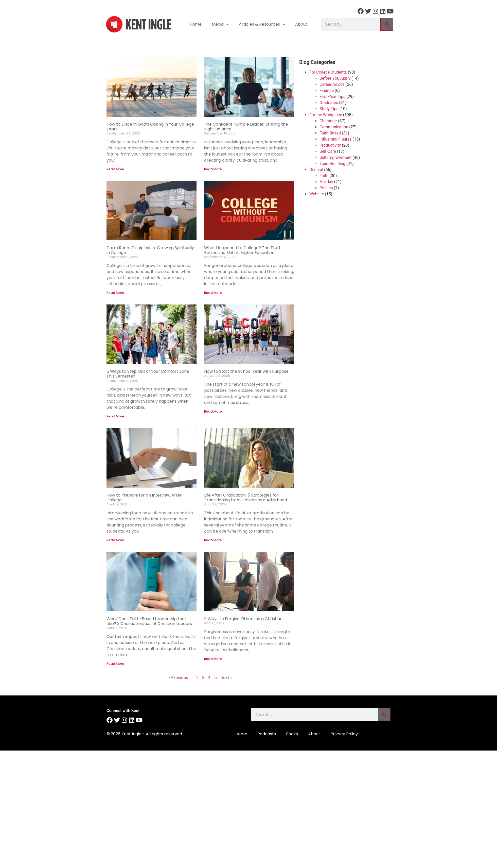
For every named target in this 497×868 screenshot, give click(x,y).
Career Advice (332, 84)
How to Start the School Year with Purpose (246, 371)
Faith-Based (330, 133)
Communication (334, 127)
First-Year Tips (332, 97)
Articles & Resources (262, 24)
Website (317, 194)
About (301, 24)
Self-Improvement (335, 157)
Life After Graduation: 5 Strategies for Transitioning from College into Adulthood (246, 498)
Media (220, 24)
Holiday (326, 182)
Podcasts (267, 734)
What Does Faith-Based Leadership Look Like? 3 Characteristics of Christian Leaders (149, 621)
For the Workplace (326, 115)
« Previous (178, 678)
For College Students (328, 72)
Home (196, 24)
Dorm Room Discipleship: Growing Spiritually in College (150, 250)
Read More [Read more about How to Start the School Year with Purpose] (213, 411)
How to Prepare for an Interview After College (144, 498)
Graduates (329, 103)
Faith (324, 176)
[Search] (387, 24)
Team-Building (332, 164)
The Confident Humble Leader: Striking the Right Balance (246, 127)
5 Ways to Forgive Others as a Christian (243, 619)
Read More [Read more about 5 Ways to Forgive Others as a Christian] (213, 659)
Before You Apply (335, 78)
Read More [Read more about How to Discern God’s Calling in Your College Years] (115, 169)
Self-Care (328, 151)
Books (292, 734)
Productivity (330, 145)
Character (328, 121)
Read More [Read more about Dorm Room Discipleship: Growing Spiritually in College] (115, 293)
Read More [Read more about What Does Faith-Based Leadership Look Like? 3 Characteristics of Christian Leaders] (115, 664)
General (316, 170)
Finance (327, 90)
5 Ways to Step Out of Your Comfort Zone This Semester (148, 374)
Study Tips (329, 109)
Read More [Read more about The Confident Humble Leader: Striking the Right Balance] (213, 169)
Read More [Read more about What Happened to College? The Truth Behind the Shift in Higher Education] (213, 293)
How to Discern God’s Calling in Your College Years (150, 127)
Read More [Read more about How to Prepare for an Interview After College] (115, 540)
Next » (226, 678)
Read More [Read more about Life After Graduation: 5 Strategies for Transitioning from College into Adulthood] (213, 540)
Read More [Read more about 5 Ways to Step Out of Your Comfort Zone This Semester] (115, 416)
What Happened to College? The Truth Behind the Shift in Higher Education (243, 250)
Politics (326, 188)
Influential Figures (336, 139)
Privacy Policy (344, 734)
